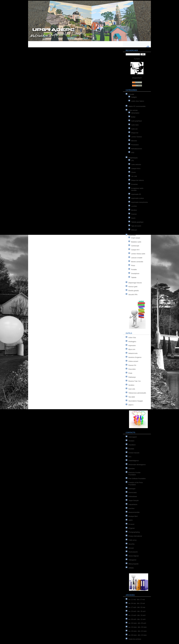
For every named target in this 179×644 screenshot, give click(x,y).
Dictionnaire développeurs (137, 465)
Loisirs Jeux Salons (138, 101)
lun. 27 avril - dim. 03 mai (137, 607)
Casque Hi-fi (135, 250)
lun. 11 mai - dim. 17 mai (137, 600)
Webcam (134, 230)
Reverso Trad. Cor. (135, 381)
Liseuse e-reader (137, 258)
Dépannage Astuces (135, 283)
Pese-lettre (132, 369)
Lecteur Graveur (137, 137)
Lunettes (134, 206)
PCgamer (132, 528)
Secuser (131, 548)
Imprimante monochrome (139, 202)
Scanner (134, 214)
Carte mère (135, 125)
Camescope (135, 246)
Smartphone (135, 274)
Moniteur (134, 210)
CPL (133, 161)
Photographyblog (134, 532)
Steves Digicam (134, 556)
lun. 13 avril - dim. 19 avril (137, 615)
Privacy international (135, 536)
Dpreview (132, 469)
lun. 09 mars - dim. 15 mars (137, 635)
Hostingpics (132, 342)
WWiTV (131, 405)
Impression (132, 346)
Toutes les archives (135, 639)
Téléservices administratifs (137, 393)
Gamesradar (133, 493)
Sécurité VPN (133, 295)
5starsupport (133, 437)
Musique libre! (133, 516)
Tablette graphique (137, 222)
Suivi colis (132, 389)
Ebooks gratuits (134, 291)
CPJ (130, 457)
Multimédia (132, 235)
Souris (133, 218)
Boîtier (133, 117)
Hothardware (133, 497)
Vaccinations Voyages (136, 401)
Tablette (134, 278)
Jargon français (134, 501)
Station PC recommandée (137, 106)
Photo (133, 266)
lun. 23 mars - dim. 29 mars (137, 627)
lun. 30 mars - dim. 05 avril (137, 623)
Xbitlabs (131, 568)
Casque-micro (136, 169)
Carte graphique (136, 121)
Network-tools (133, 353)
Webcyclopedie (133, 564)
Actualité (131, 94)
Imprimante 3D (136, 194)
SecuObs (131, 544)
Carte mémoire (136, 165)
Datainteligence (134, 461)
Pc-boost (131, 524)
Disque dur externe (137, 180)
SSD (133, 153)
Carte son (134, 129)
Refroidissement (137, 149)
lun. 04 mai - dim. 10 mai (137, 603)
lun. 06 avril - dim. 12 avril (137, 619)
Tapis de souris (136, 226)
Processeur (135, 145)
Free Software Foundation (137, 479)
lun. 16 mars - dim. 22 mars (137, 631)
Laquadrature (133, 504)
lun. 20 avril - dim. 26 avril (137, 611)
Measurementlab (134, 512)
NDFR (130, 520)
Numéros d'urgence (135, 357)
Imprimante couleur (138, 198)
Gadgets (134, 97)
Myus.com (132, 349)
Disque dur (135, 133)
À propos (137, 59)
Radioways (132, 377)
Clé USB (134, 176)
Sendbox (131, 385)
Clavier (133, 172)
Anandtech (132, 445)
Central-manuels (134, 453)
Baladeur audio (136, 242)
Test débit (132, 397)
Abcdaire (131, 441)
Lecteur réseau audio (138, 254)
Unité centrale (133, 110)
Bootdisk (131, 449)
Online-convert (133, 361)
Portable (134, 270)
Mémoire (134, 141)
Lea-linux (131, 508)
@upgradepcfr (137, 78)
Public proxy (132, 540)
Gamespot (132, 489)
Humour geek (133, 287)
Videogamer (132, 560)
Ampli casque (136, 238)
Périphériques (133, 158)
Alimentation (135, 113)
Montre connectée (137, 262)
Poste (130, 373)
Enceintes (134, 184)
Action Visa (132, 338)
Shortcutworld (133, 552)
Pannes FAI (132, 365)
